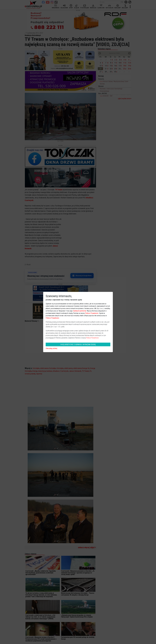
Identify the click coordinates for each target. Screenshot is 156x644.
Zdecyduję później (51, 348)
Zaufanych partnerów (80, 311)
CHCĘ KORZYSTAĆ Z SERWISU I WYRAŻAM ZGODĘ (78, 344)
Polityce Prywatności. (93, 338)
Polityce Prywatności (92, 313)
